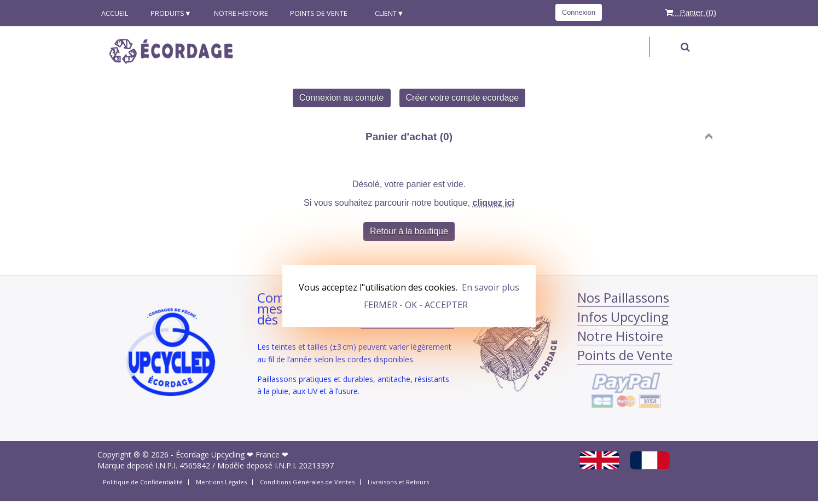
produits (167, 13)
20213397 (316, 465)
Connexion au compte (342, 97)
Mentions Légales (221, 482)
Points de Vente (319, 13)
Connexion (579, 12)
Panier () (691, 12)
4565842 (195, 465)
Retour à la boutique (409, 231)
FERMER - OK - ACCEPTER (416, 305)
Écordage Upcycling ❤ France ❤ (232, 454)
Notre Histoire (241, 13)
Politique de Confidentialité (143, 482)
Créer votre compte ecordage (463, 97)
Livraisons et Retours (398, 482)
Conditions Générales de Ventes (307, 482)
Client (383, 13)
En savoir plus (491, 287)
